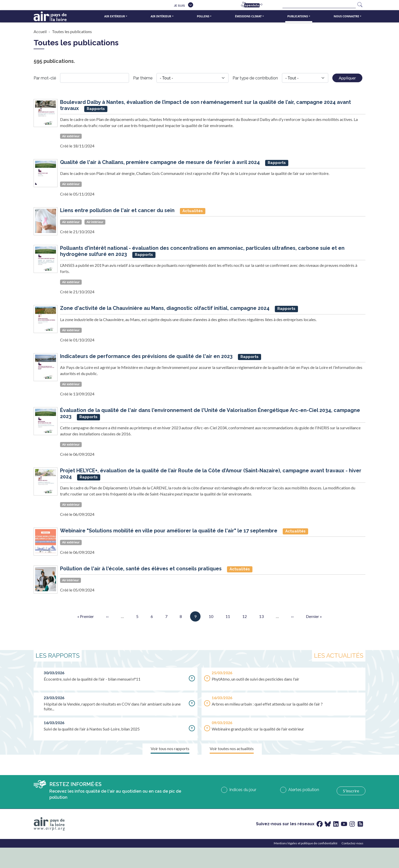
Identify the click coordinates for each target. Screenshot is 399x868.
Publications (298, 16)
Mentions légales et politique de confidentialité (306, 843)
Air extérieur (115, 16)
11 (228, 616)
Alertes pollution (304, 790)
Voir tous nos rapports (170, 748)
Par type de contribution (255, 78)
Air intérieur (161, 16)
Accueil (40, 31)
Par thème (143, 78)
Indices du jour (243, 790)
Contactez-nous (352, 843)
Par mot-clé (45, 78)
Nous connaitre (346, 16)
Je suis (179, 6)
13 (261, 616)
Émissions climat (248, 16)
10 (211, 616)
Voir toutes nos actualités (232, 748)
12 (245, 616)
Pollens (203, 16)
